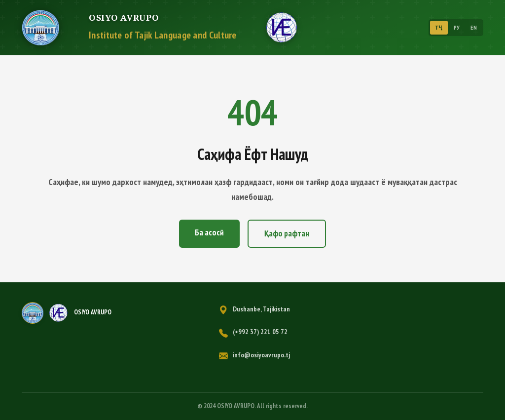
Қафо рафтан (287, 233)
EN (474, 27)
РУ (457, 27)
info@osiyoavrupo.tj (261, 355)
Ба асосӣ (209, 232)
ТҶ (439, 27)
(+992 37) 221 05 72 (260, 332)
